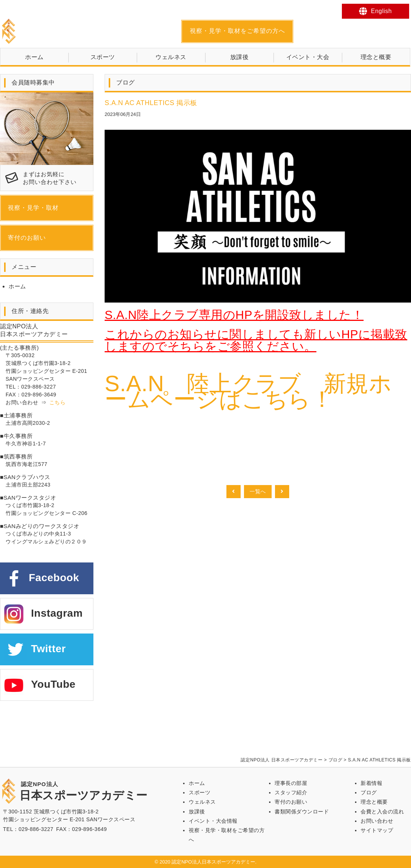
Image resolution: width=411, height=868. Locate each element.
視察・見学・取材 (33, 208)
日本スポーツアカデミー (84, 31)
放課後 (240, 57)
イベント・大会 (308, 57)
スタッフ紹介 (291, 792)
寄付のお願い (27, 238)
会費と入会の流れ (382, 812)
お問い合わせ (377, 821)
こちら (58, 402)
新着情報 (371, 783)
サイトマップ (377, 830)
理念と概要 (376, 57)
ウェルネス (171, 57)
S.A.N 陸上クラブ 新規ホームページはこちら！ (248, 391)
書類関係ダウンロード (302, 812)
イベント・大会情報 (213, 821)
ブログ (369, 792)
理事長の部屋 (291, 783)
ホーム (34, 57)
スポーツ (103, 57)
